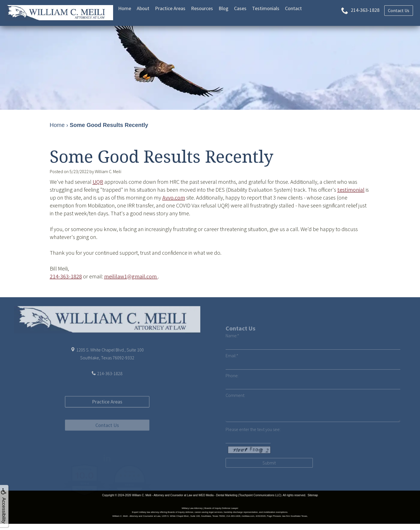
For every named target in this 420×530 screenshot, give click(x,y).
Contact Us (107, 443)
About (143, 8)
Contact (293, 8)
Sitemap (313, 495)
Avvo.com (174, 197)
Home (125, 8)
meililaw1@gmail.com (131, 276)
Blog (224, 8)
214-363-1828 (66, 276)
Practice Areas (170, 8)
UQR (98, 182)
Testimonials (266, 8)
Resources (202, 8)
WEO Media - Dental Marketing (218, 495)
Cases (240, 8)
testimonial (351, 190)
